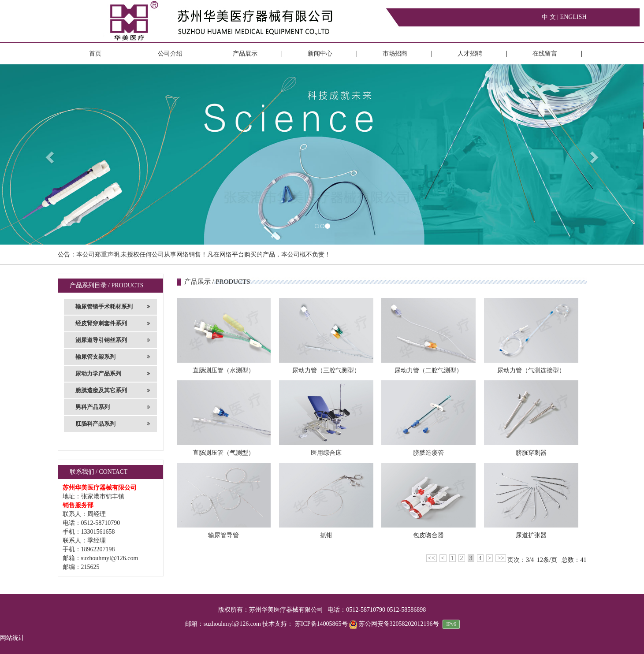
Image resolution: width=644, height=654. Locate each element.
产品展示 (245, 54)
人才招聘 (470, 54)
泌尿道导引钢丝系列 (113, 340)
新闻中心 (320, 54)
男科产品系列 (113, 407)
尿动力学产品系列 (113, 374)
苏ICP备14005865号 (321, 624)
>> (501, 558)
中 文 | (551, 17)
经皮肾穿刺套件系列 (113, 323)
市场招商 (395, 54)
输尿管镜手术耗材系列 (113, 307)
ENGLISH (573, 17)
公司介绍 (170, 54)
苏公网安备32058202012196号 (395, 624)
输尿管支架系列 (113, 357)
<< (432, 558)
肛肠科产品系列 (113, 424)
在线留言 (545, 54)
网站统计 (12, 638)
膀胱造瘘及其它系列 (113, 390)
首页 (95, 54)
